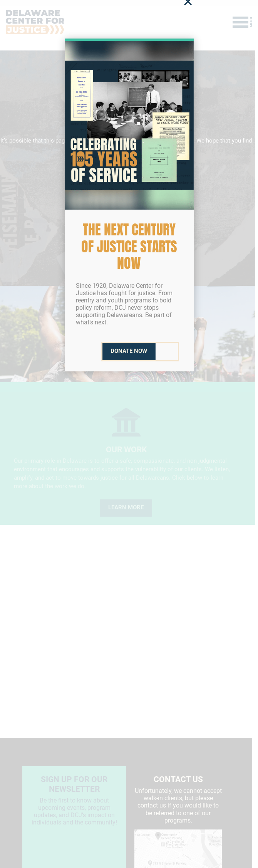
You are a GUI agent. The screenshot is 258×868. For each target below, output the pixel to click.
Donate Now (129, 351)
